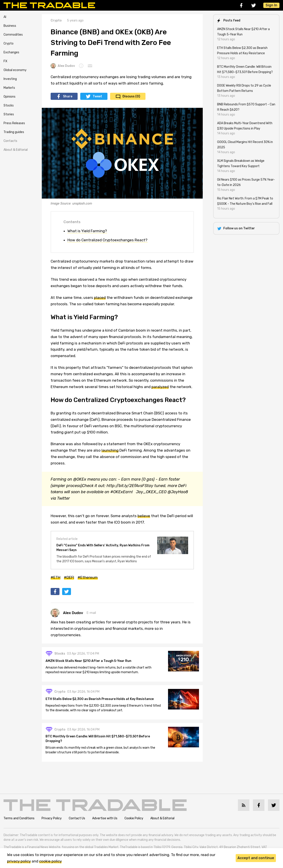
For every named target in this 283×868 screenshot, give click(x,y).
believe (144, 516)
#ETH (55, 577)
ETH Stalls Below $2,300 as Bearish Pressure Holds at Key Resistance (101, 701)
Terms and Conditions (19, 821)
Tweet (97, 96)
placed (100, 298)
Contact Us (77, 821)
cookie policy (50, 861)
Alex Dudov (63, 66)
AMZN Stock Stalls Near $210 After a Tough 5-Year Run (90, 662)
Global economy (15, 70)
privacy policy (19, 861)
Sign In (271, 5)
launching (110, 450)
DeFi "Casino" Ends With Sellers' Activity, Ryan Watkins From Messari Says (103, 548)
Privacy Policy (52, 821)
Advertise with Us (105, 821)
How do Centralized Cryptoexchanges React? (107, 240)
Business (10, 26)
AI (5, 17)
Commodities (13, 35)
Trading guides (14, 132)
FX (5, 61)
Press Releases (14, 123)
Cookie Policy (134, 821)
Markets (9, 88)
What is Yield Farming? (87, 231)
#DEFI (69, 577)
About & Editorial (16, 150)
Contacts (10, 141)
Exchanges (11, 52)
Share (68, 96)
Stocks (9, 105)
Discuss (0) (131, 96)
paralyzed (160, 387)
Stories (9, 114)
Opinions (10, 97)
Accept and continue (256, 858)
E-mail (91, 613)
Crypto (9, 43)
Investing (10, 79)
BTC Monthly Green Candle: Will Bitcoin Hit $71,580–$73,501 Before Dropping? (99, 742)
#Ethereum (88, 577)
